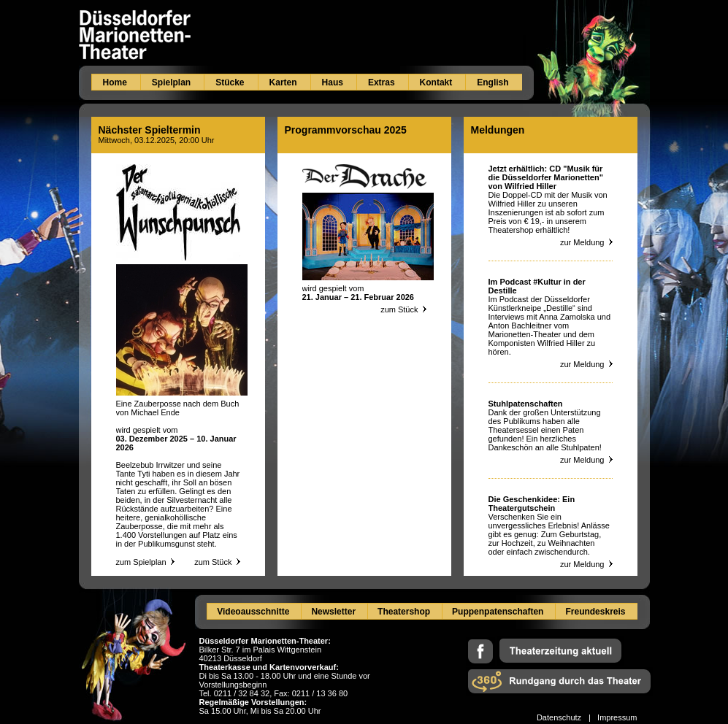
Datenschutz (559, 717)
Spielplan (171, 82)
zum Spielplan (141, 562)
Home (115, 82)
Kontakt (436, 82)
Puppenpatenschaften (498, 612)
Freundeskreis (595, 612)
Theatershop (404, 612)
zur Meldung (586, 242)
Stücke (230, 82)
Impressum (617, 717)
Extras (382, 82)
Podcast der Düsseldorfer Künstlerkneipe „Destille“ (539, 304)
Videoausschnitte (253, 612)
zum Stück (217, 562)
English (493, 82)
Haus (333, 82)
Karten (283, 82)
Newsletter (333, 612)
